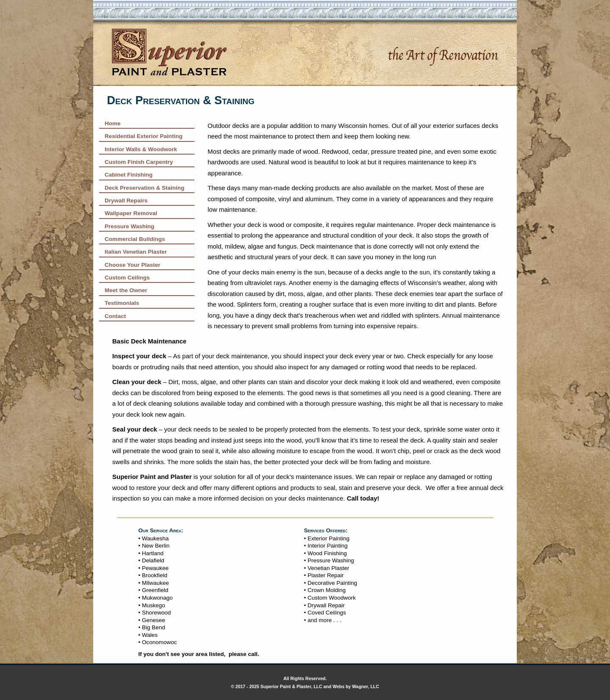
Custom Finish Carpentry (139, 162)
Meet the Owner (126, 290)
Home (113, 123)
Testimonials (122, 303)
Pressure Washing (129, 226)
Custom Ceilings (127, 278)
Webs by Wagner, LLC (356, 686)
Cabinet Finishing (129, 175)
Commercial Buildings (135, 239)
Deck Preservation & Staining (144, 188)
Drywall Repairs (126, 201)
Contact (115, 316)
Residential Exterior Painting (144, 136)
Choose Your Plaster (133, 265)
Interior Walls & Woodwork (141, 149)
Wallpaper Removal (131, 213)
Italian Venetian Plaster (136, 252)
